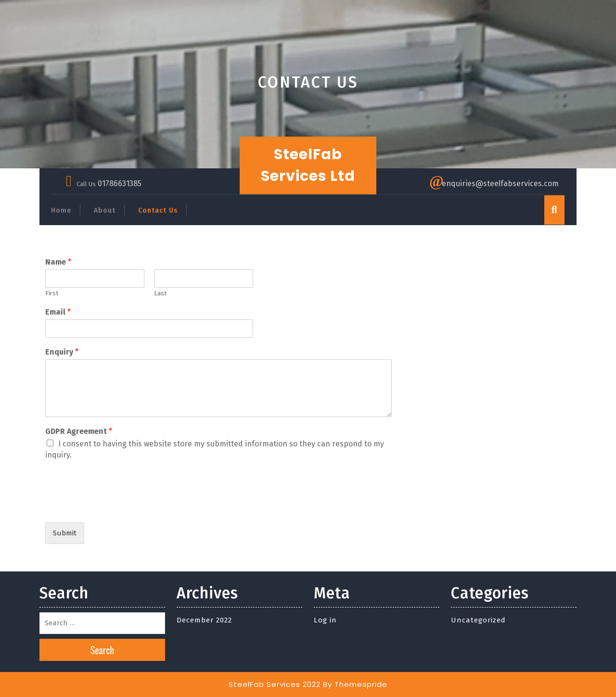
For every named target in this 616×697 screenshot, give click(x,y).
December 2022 (204, 620)
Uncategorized (478, 620)
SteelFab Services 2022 (275, 684)
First (52, 293)
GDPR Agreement (79, 431)
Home (61, 210)
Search (103, 650)
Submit (65, 533)
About (105, 210)
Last (160, 293)
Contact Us (158, 210)
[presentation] (118, 507)
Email (58, 312)
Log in (325, 620)
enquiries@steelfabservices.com (500, 184)
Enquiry (62, 352)
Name (58, 262)
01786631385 (120, 184)
